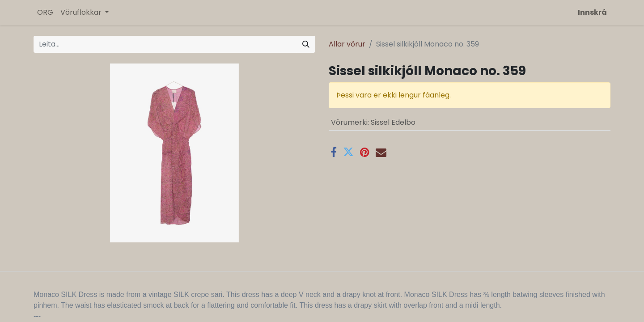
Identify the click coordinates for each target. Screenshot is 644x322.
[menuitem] (45, 13)
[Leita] (306, 44)
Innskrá (592, 12)
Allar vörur (347, 44)
